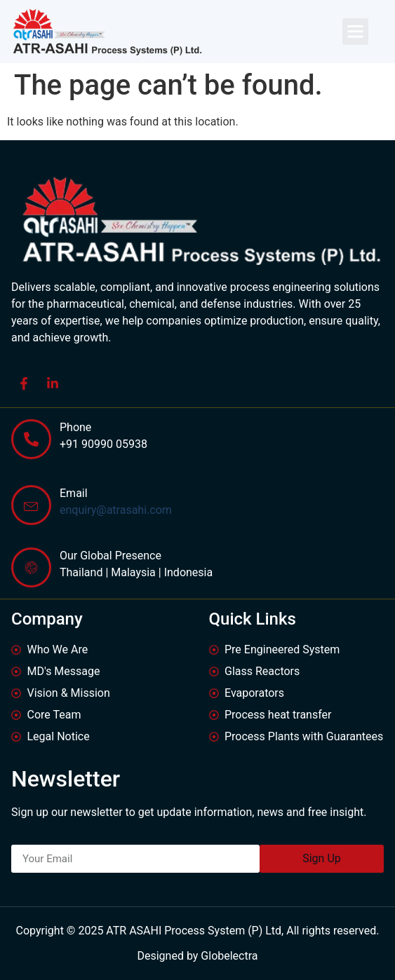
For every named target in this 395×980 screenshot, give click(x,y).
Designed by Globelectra (197, 956)
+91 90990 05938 (103, 444)
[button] (356, 32)
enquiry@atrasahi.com (116, 510)
